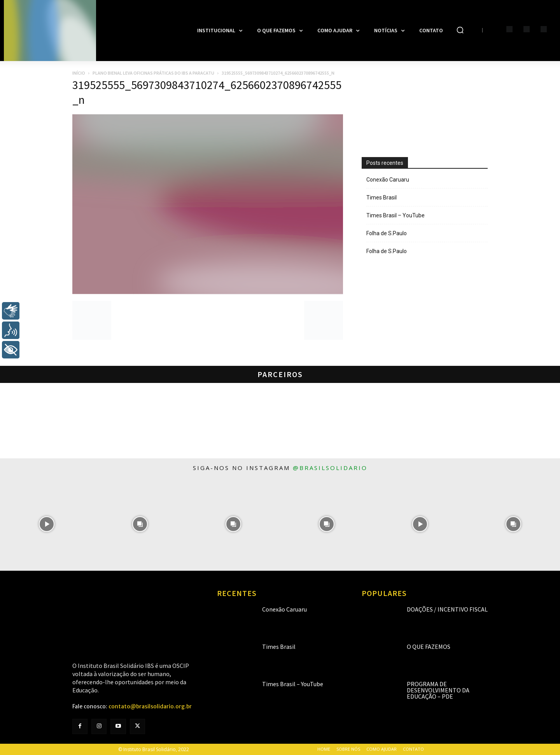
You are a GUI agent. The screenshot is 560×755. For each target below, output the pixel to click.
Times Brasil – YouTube (395, 215)
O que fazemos (429, 647)
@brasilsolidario (330, 468)
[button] (460, 30)
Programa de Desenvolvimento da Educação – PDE (438, 690)
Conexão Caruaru (388, 180)
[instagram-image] (47, 524)
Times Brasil (381, 197)
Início (79, 73)
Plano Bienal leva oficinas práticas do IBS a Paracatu (153, 73)
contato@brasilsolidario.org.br (150, 706)
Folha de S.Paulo (387, 233)
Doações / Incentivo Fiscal (447, 609)
